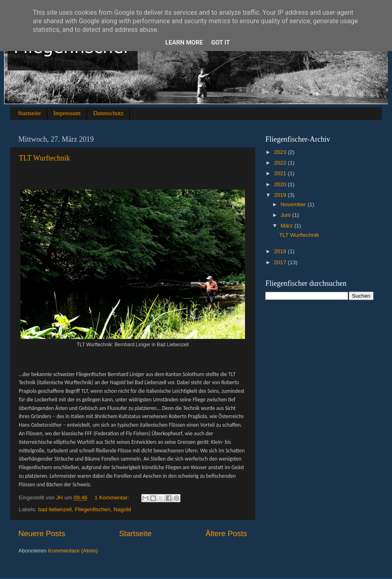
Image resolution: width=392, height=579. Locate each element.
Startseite (29, 113)
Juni (286, 215)
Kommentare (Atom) (73, 551)
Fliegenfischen (92, 509)
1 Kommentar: (112, 498)
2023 (281, 152)
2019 (281, 195)
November (294, 204)
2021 (281, 173)
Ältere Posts (226, 533)
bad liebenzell (55, 509)
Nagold (122, 509)
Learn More (184, 42)
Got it (220, 42)
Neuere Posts (42, 533)
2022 (281, 163)
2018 (281, 251)
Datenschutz (108, 113)
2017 (281, 262)
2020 (281, 184)
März (287, 226)
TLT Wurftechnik (44, 158)
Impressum (67, 113)
